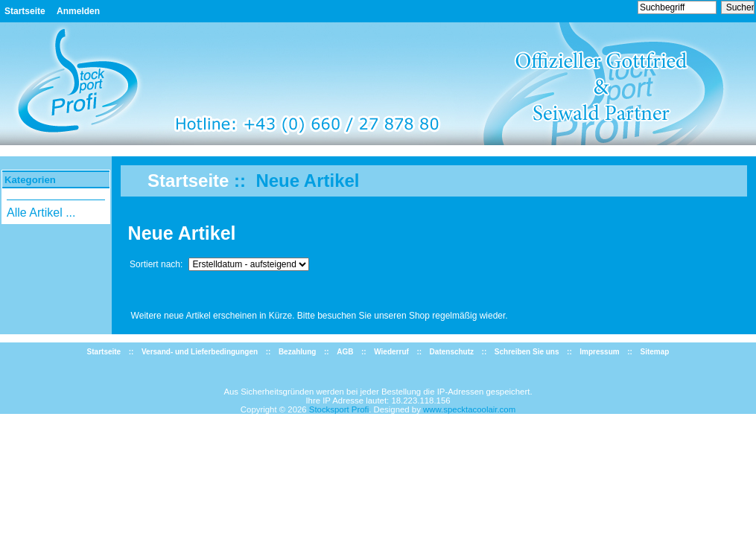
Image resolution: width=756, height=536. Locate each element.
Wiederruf (391, 352)
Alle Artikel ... (41, 213)
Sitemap (654, 352)
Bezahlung (298, 352)
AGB (345, 352)
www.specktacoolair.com (469, 409)
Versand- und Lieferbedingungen (200, 352)
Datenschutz (452, 352)
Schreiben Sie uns (527, 352)
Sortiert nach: (158, 264)
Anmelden (78, 11)
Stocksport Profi (339, 409)
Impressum (599, 352)
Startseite (25, 11)
